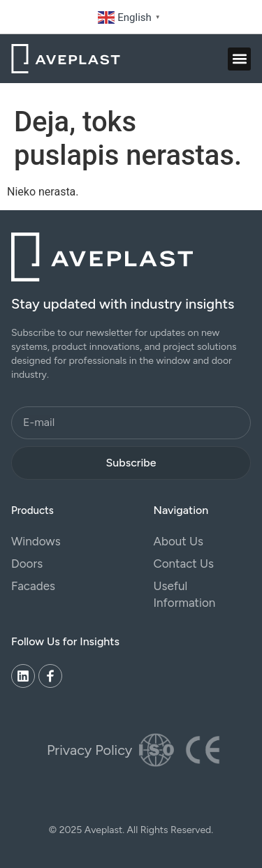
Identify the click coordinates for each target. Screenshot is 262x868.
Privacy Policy (89, 750)
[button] (239, 59)
